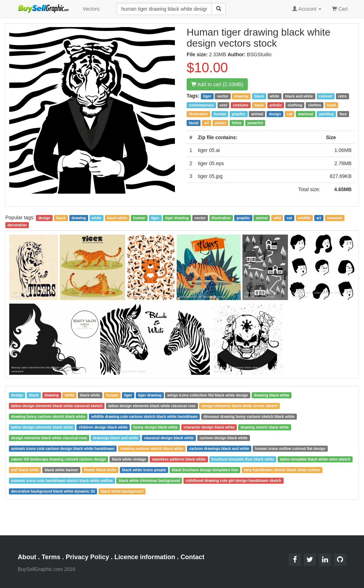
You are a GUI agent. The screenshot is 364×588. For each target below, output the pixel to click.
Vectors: (92, 9)
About (27, 557)
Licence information (145, 557)
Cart (340, 8)
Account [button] (307, 9)
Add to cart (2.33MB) (217, 84)
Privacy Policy (87, 557)
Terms (51, 557)
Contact (192, 557)
